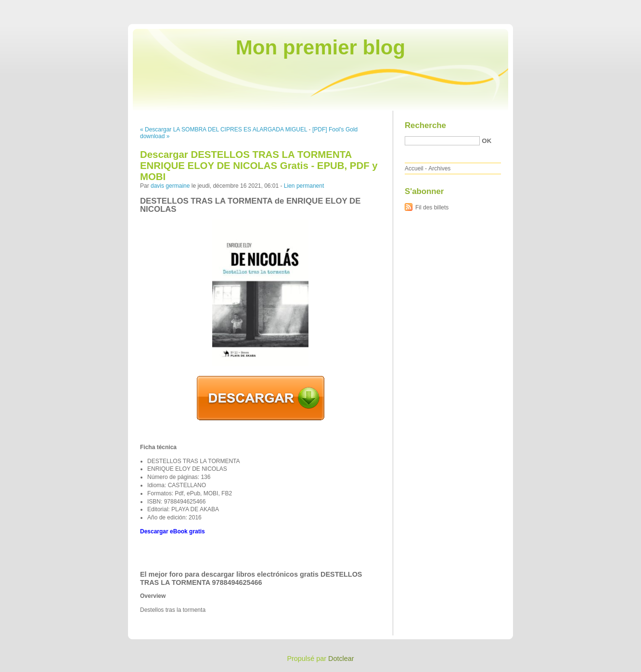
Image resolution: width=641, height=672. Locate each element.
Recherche (425, 125)
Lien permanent (304, 186)
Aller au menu (565, 7)
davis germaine (170, 186)
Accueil (414, 168)
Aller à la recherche (613, 7)
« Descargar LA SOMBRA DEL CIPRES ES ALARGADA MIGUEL (224, 129)
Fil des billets (432, 207)
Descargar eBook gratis (173, 531)
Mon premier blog (320, 47)
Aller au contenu (523, 7)
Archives (439, 168)
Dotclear (341, 659)
